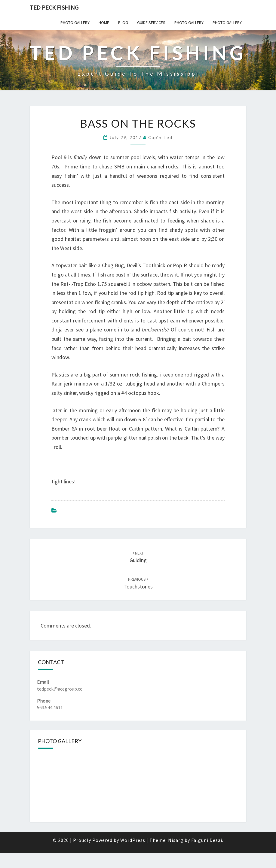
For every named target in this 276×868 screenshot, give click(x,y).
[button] (41, 785)
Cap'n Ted (160, 137)
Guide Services (151, 23)
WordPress (133, 840)
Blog (123, 23)
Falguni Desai (207, 840)
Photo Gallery (75, 23)
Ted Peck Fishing (54, 7)
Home (104, 23)
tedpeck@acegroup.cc (60, 689)
